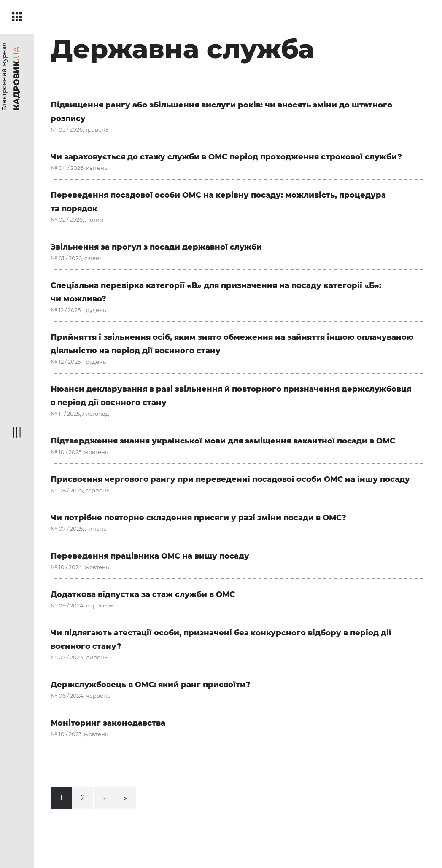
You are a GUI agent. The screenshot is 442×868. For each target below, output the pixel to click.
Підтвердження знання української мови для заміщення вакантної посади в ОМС (223, 441)
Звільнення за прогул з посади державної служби (156, 247)
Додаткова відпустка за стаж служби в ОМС (143, 594)
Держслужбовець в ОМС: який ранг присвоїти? (151, 685)
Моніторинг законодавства (108, 723)
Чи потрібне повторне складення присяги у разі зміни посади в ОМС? (198, 518)
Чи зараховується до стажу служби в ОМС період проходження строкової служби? (226, 157)
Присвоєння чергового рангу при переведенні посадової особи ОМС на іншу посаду (230, 479)
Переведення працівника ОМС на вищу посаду (150, 556)
